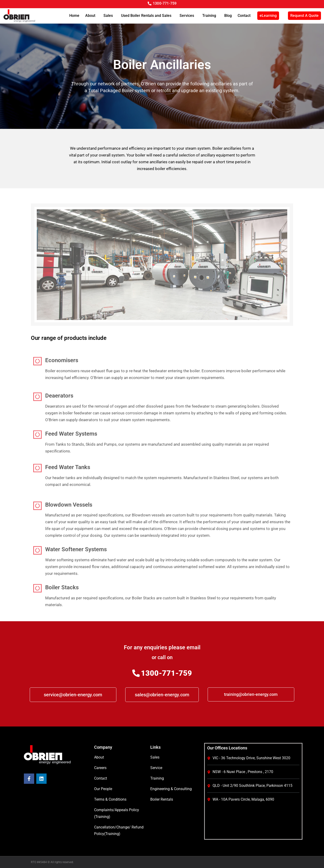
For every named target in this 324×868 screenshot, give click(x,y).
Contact (244, 16)
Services (188, 16)
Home (74, 16)
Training (210, 16)
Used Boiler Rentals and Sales (147, 16)
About (91, 16)
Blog (228, 16)
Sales (109, 16)
